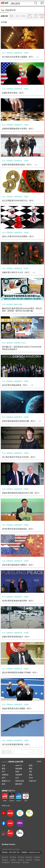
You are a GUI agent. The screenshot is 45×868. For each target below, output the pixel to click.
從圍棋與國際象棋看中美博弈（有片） (18, 129)
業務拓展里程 (16, 862)
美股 (18, 772)
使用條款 (13, 860)
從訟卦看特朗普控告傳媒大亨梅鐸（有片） (20, 673)
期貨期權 (19, 769)
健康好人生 (6, 781)
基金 (31, 775)
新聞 (31, 765)
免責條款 (37, 857)
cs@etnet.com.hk (34, 852)
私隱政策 (5, 860)
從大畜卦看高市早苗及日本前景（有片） (19, 457)
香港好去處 (20, 781)
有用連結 (37, 860)
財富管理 (10, 304)
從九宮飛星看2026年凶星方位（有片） (19, 201)
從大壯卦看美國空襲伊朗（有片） (16, 744)
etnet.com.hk (16, 762)
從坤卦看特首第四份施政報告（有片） (18, 529)
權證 (31, 769)
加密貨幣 (19, 775)
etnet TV (19, 765)
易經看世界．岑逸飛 (21, 53)
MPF (4, 778)
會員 (3, 784)
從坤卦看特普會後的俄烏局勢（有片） (18, 601)
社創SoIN (32, 781)
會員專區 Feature (20, 343)
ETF (3, 772)
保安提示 (21, 860)
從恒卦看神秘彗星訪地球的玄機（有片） (19, 421)
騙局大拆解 (18, 304)
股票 (3, 769)
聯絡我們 (29, 857)
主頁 (3, 765)
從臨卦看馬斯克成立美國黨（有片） (17, 709)
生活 (4, 53)
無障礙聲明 (6, 862)
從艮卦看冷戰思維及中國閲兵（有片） (18, 565)
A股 (30, 772)
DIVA (31, 778)
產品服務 (13, 857)
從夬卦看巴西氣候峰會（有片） (15, 385)
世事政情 (10, 53)
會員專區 (10, 343)
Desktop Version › (9, 844)
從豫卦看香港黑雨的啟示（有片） (16, 637)
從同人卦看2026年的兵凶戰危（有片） (19, 236)
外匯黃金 (5, 775)
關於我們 (19, 784)
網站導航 (29, 860)
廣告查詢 (21, 857)
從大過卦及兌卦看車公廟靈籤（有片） (18, 57)
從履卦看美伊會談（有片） (14, 93)
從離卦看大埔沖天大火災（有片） (16, 272)
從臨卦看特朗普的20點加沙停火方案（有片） (21, 493)
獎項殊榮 (26, 862)
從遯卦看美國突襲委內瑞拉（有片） (17, 165)
